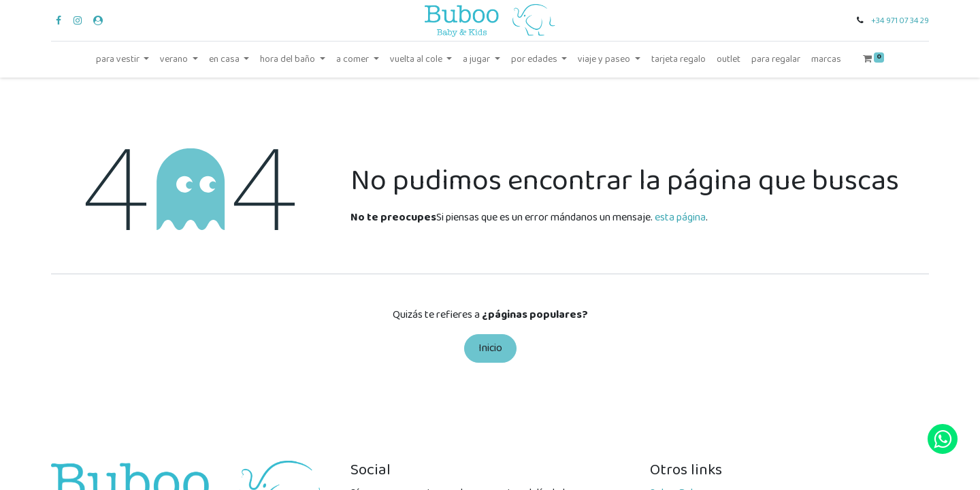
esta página (680, 217)
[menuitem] (679, 60)
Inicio (490, 348)
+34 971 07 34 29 (900, 21)
